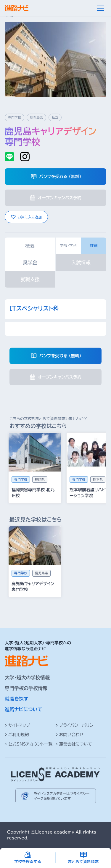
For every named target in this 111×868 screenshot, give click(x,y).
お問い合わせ (70, 735)
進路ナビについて (24, 709)
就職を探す (17, 699)
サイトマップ (17, 725)
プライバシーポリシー (77, 725)
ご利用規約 (17, 735)
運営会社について (74, 744)
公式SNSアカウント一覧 (29, 744)
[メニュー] (100, 8)
